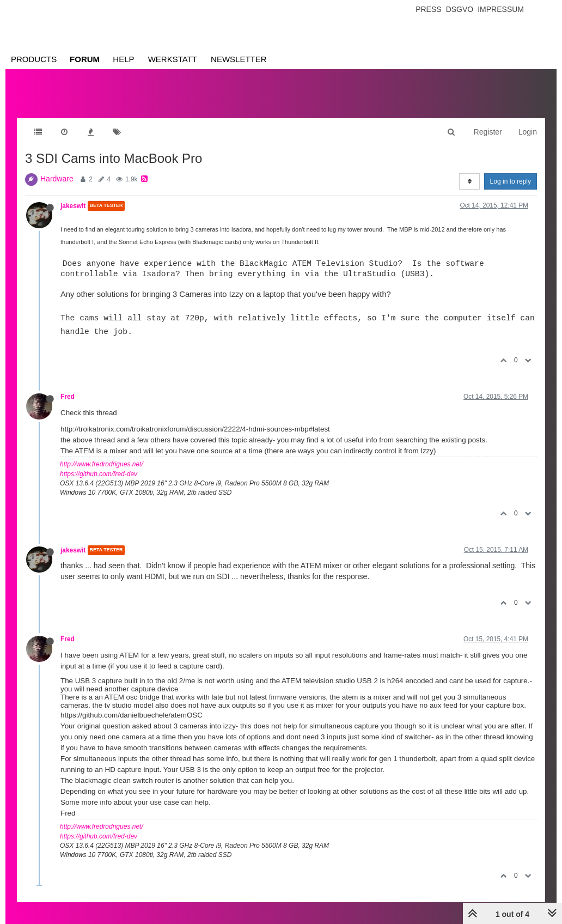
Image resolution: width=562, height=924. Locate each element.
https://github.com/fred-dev (99, 474)
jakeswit (73, 206)
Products (34, 59)
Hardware (57, 179)
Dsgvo (460, 9)
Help (123, 59)
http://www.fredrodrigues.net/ (102, 464)
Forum (85, 59)
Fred (68, 397)
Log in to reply (511, 181)
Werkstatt (173, 59)
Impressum (501, 9)
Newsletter (239, 59)
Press (428, 9)
